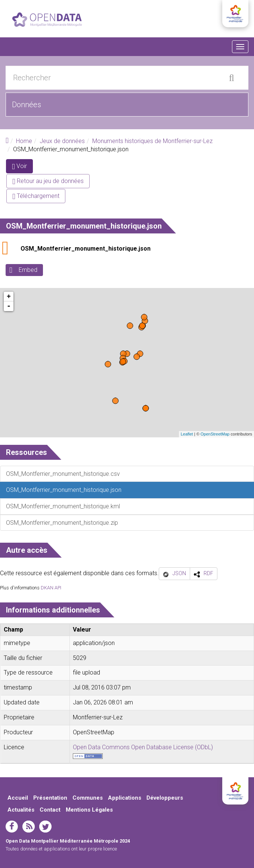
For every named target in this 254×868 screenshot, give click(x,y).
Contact (50, 810)
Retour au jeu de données (48, 181)
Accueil (18, 798)
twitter (45, 827)
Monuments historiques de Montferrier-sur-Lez (152, 141)
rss (29, 827)
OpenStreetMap (215, 434)
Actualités (21, 810)
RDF (208, 573)
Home (24, 141)
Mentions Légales (89, 810)
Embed (28, 270)
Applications (125, 798)
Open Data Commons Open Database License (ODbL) (143, 747)
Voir (22, 168)
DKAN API (51, 588)
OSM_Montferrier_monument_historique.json (86, 249)
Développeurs (165, 798)
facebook (12, 827)
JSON (179, 573)
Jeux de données (62, 141)
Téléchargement (36, 196)
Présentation (50, 798)
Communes (88, 798)
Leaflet (187, 434)
